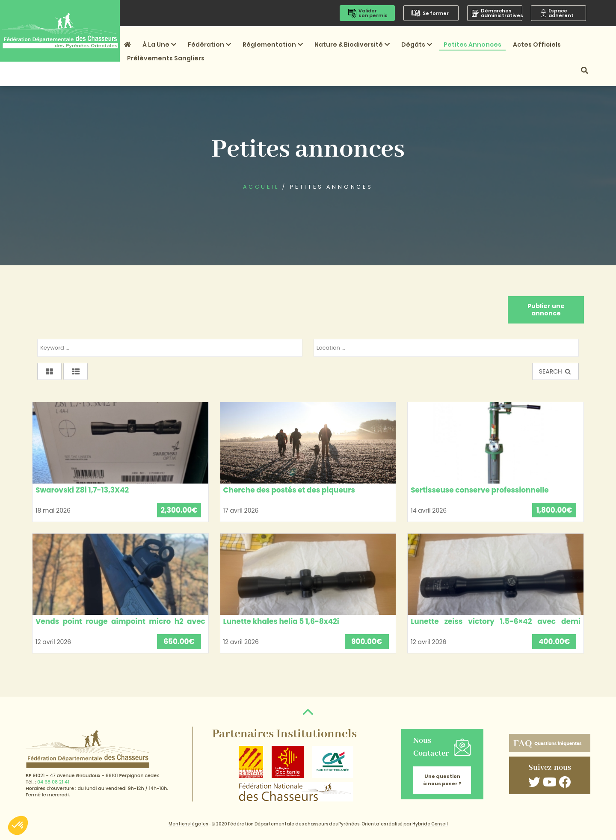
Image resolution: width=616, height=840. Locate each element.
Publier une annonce (546, 310)
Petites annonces (472, 45)
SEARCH (555, 371)
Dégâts (417, 45)
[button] (18, 825)
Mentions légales (188, 824)
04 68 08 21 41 (53, 782)
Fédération (209, 45)
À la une (159, 45)
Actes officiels (537, 45)
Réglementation (273, 45)
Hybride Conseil (430, 824)
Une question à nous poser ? (442, 780)
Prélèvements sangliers (166, 58)
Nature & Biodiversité (352, 45)
